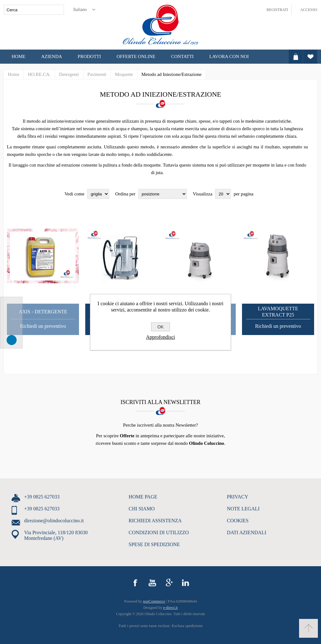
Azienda (52, 56)
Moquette (124, 74)
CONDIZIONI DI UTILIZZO (159, 532)
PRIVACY (238, 497)
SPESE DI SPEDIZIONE (154, 544)
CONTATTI (182, 56)
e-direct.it (171, 608)
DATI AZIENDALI (247, 532)
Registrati (277, 10)
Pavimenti (97, 74)
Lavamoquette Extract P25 (278, 312)
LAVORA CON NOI (229, 56)
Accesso (309, 10)
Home (18, 56)
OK (160, 327)
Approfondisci (160, 337)
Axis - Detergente (43, 312)
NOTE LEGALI (243, 509)
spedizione (194, 626)
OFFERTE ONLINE (136, 56)
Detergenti (69, 74)
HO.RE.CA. (39, 74)
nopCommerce (154, 601)
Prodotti (89, 56)
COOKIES (238, 521)
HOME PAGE (143, 497)
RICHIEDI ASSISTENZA (155, 521)
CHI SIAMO (142, 509)
